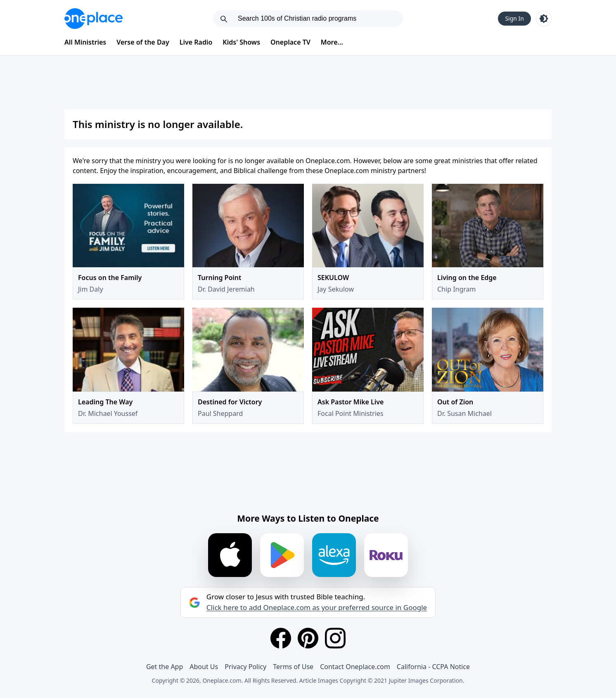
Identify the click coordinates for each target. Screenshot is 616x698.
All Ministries (85, 42)
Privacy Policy (245, 667)
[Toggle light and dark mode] (544, 19)
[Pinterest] (308, 638)
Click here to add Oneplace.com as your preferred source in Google (317, 608)
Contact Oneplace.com (355, 667)
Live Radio (196, 42)
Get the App (165, 667)
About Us (204, 667)
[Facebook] (281, 638)
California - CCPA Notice (433, 667)
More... (332, 42)
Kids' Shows (241, 42)
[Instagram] (335, 638)
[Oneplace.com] (94, 19)
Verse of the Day (143, 42)
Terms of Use (293, 667)
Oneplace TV (290, 42)
